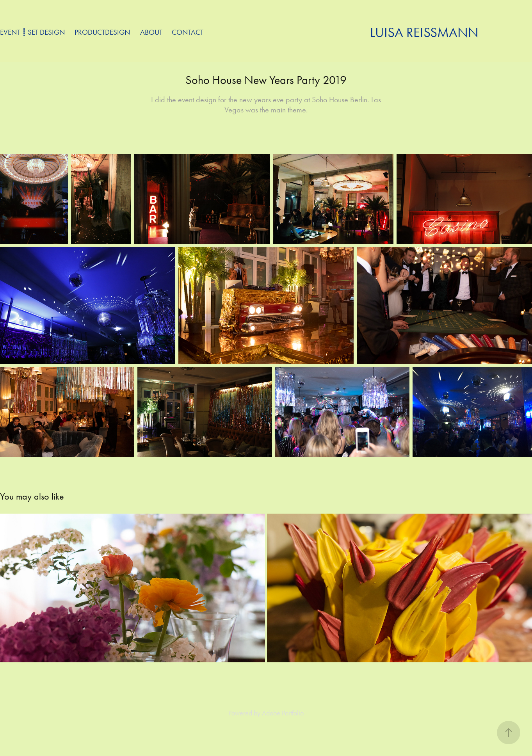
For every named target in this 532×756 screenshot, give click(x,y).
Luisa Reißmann (424, 33)
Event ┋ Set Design (33, 32)
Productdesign (102, 32)
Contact (188, 32)
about (151, 32)
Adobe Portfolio (283, 713)
